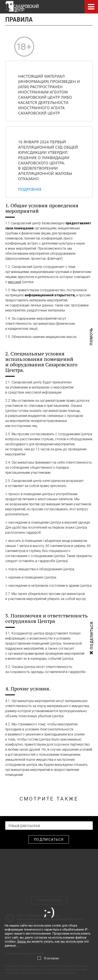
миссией (15, 282)
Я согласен (52, 958)
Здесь (22, 941)
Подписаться (49, 839)
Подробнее (30, 189)
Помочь (91, 343)
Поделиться (92, 649)
